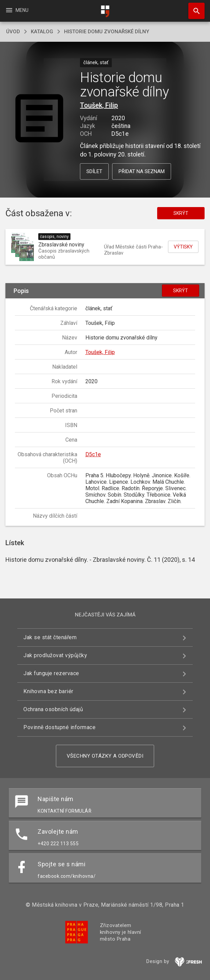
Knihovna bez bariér (48, 691)
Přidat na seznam (142, 171)
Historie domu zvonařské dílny (107, 32)
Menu (17, 10)
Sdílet (94, 171)
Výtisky (183, 247)
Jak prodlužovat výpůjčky (55, 655)
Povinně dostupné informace (59, 727)
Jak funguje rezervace (51, 673)
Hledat (193, 7)
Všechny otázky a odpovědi (105, 756)
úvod (13, 32)
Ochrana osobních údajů (53, 709)
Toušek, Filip (99, 105)
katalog (42, 32)
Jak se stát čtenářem (50, 637)
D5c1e (93, 454)
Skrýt (181, 213)
